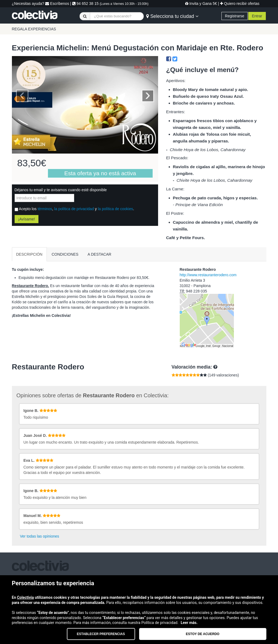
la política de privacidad (74, 209)
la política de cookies (115, 209)
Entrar (257, 16)
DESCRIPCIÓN (29, 254)
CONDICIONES (65, 254)
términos (45, 209)
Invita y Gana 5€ (201, 4)
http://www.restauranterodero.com (208, 275)
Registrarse (235, 16)
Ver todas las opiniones (40, 536)
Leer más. (189, 623)
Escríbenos (57, 4)
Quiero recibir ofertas (240, 4)
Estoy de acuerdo (203, 634)
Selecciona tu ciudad (172, 16)
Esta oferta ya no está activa (100, 173)
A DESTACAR (100, 254)
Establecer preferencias (101, 634)
